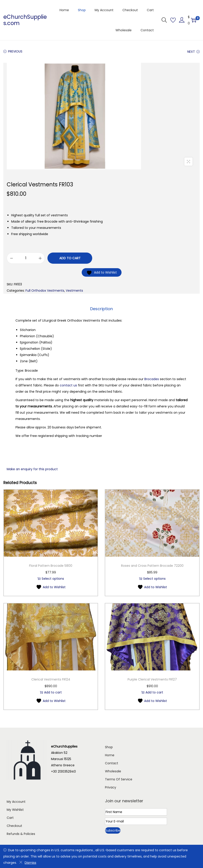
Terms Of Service (119, 779)
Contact (112, 763)
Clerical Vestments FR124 (51, 679)
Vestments (74, 291)
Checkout (14, 826)
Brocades (152, 379)
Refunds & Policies (21, 834)
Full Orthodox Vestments (45, 291)
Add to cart (70, 258)
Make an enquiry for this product (32, 469)
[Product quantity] (26, 258)
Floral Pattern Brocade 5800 (51, 566)
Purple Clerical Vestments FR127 (152, 679)
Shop (109, 747)
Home (110, 755)
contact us (68, 385)
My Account (16, 802)
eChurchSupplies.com (25, 20)
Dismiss (28, 863)
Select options (51, 579)
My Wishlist (15, 810)
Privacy (111, 787)
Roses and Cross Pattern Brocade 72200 (152, 566)
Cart (10, 818)
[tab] (101, 309)
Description (101, 309)
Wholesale (113, 771)
